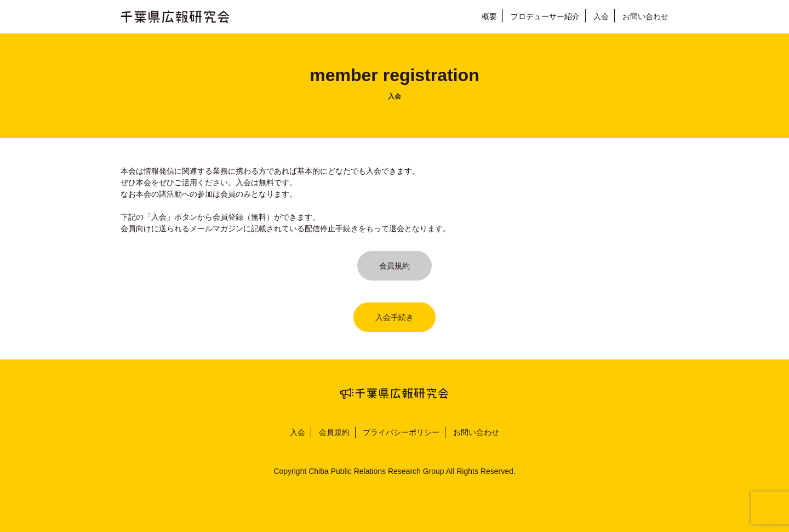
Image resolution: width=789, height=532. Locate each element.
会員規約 (395, 266)
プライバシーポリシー (401, 432)
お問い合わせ (645, 16)
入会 (601, 16)
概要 (489, 16)
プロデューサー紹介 (545, 16)
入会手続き (395, 317)
